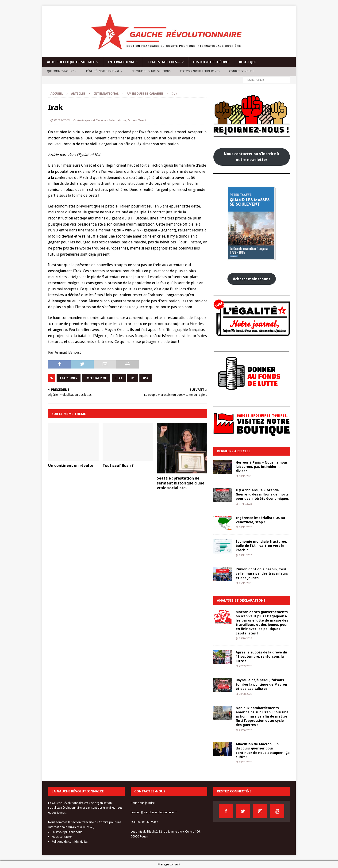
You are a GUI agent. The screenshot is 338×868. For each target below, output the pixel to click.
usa (146, 378)
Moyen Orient (137, 120)
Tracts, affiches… (164, 62)
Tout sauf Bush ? (118, 465)
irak (119, 378)
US (133, 378)
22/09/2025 (246, 666)
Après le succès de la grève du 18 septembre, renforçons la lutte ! (261, 656)
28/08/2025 (246, 694)
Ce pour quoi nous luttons (151, 71)
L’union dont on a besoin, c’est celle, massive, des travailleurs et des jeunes (262, 573)
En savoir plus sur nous (67, 832)
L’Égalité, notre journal (103, 71)
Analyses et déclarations (241, 600)
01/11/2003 (62, 120)
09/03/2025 (246, 762)
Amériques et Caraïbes (92, 120)
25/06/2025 (246, 730)
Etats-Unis (69, 378)
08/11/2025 (246, 555)
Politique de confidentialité (70, 842)
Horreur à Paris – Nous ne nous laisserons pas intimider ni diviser (262, 467)
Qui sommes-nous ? (60, 71)
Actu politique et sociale (71, 62)
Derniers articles (234, 451)
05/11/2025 (246, 583)
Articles (78, 94)
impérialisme (96, 378)
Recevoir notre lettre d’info (200, 71)
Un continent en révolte (71, 465)
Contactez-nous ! (241, 71)
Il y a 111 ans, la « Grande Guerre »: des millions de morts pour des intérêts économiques (262, 494)
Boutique (248, 62)
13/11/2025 (246, 476)
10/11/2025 (246, 527)
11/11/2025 (246, 504)
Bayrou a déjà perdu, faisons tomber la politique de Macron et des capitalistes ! (261, 684)
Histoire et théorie (211, 62)
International (121, 62)
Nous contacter (62, 837)
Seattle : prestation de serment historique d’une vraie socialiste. (181, 483)
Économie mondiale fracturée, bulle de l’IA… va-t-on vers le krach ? (261, 546)
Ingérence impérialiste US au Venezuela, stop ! (260, 520)
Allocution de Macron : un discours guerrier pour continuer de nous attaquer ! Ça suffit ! (263, 750)
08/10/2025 (246, 639)
